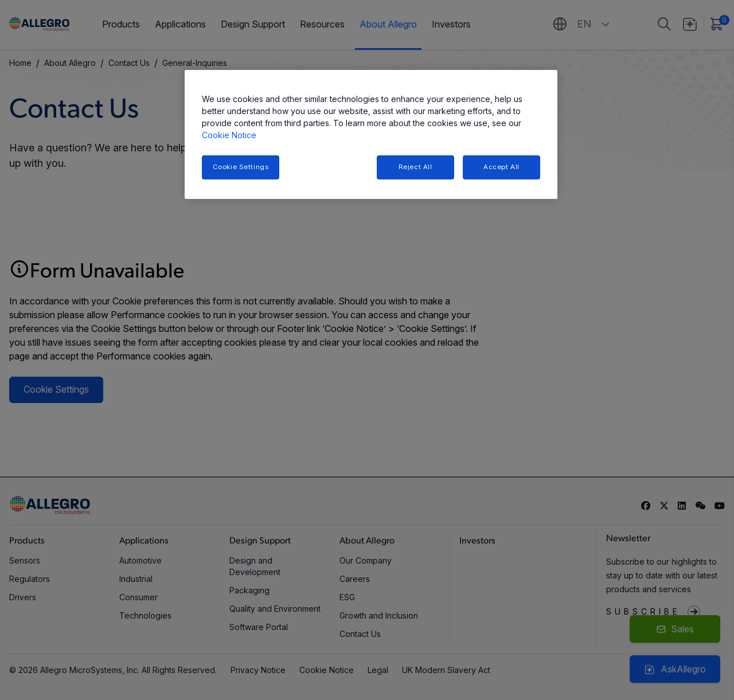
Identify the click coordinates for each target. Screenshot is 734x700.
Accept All (501, 167)
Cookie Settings (241, 167)
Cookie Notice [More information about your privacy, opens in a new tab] (229, 135)
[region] (371, 134)
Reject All (415, 167)
